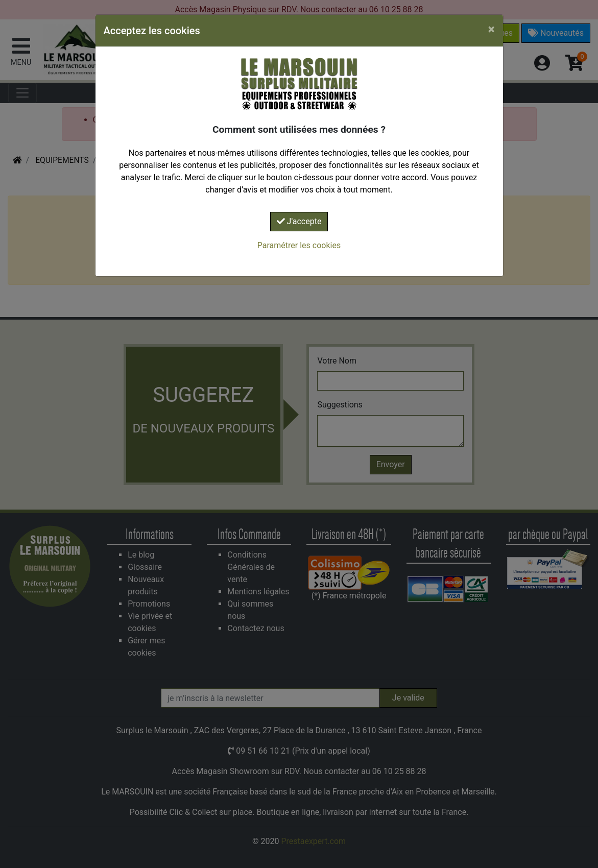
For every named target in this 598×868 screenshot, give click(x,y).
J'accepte (299, 221)
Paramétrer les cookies (299, 245)
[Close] (492, 29)
